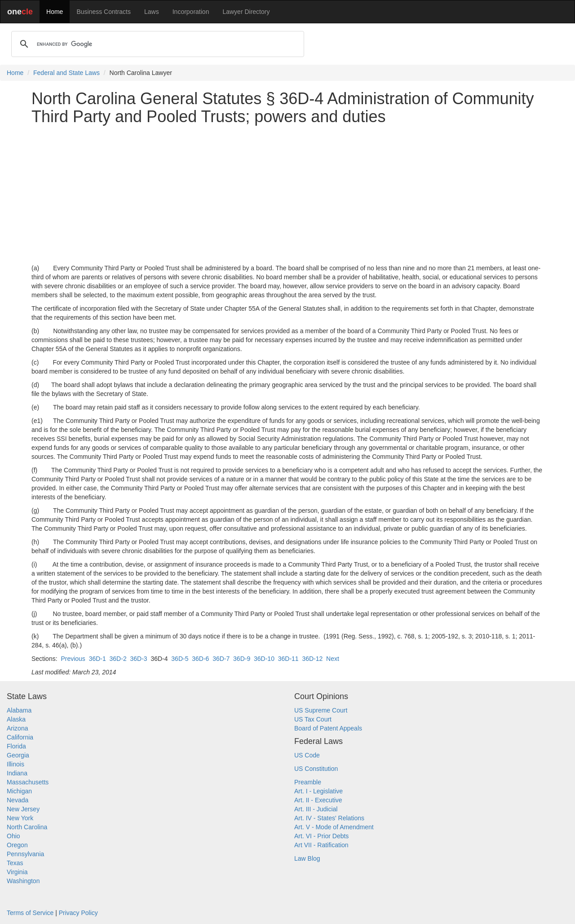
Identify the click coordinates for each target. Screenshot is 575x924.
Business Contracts (104, 12)
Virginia (17, 872)
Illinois (15, 764)
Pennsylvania (25, 854)
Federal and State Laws (66, 73)
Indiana (17, 773)
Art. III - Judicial (316, 809)
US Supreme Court (321, 710)
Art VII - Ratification (321, 845)
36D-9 (242, 659)
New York (20, 818)
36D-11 (288, 659)
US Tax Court (313, 719)
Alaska (16, 719)
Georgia (18, 755)
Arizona (17, 728)
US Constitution (316, 769)
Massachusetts (28, 782)
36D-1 (97, 659)
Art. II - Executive (318, 800)
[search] (156, 44)
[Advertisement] (287, 194)
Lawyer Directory (246, 12)
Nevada (18, 800)
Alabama (19, 710)
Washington (23, 881)
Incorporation (191, 12)
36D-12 (312, 659)
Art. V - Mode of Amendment (334, 827)
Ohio (13, 836)
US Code (307, 755)
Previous (73, 659)
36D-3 (138, 659)
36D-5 (180, 659)
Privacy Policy (78, 913)
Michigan (19, 791)
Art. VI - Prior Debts (321, 836)
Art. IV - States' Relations (329, 818)
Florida (16, 746)
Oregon (17, 845)
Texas (15, 863)
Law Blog (307, 858)
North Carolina (27, 827)
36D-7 (221, 659)
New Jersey (23, 809)
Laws (152, 12)
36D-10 (264, 659)
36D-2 (118, 659)
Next (333, 659)
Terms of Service (30, 913)
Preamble (308, 782)
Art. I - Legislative (318, 791)
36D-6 (200, 659)
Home (55, 12)
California (20, 737)
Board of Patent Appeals (328, 728)
